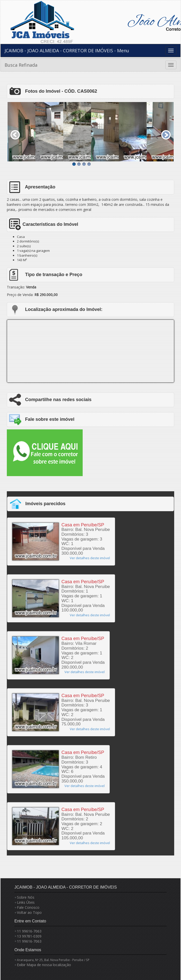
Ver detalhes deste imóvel (90, 558)
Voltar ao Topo (29, 912)
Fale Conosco (28, 907)
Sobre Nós (26, 897)
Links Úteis (26, 902)
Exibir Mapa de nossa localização (44, 965)
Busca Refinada (21, 65)
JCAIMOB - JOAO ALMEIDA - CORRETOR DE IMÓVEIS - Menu (67, 51)
